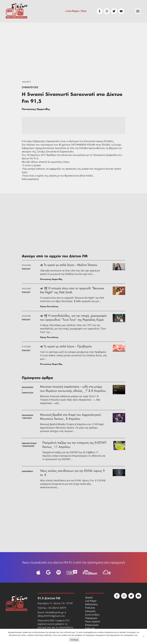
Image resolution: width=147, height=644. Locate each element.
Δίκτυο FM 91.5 (17, 11)
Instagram (107, 11)
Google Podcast (48, 572)
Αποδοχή (74, 640)
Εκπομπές (90, 611)
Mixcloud (107, 572)
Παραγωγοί (91, 618)
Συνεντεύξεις (30, 87)
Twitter (114, 11)
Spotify (59, 572)
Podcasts (90, 608)
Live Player (91, 601)
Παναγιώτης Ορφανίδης (36, 109)
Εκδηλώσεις (92, 604)
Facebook (100, 11)
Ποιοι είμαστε (93, 621)
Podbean (90, 572)
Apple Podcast (38, 572)
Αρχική (89, 597)
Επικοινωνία (92, 625)
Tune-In (72, 572)
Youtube (121, 11)
